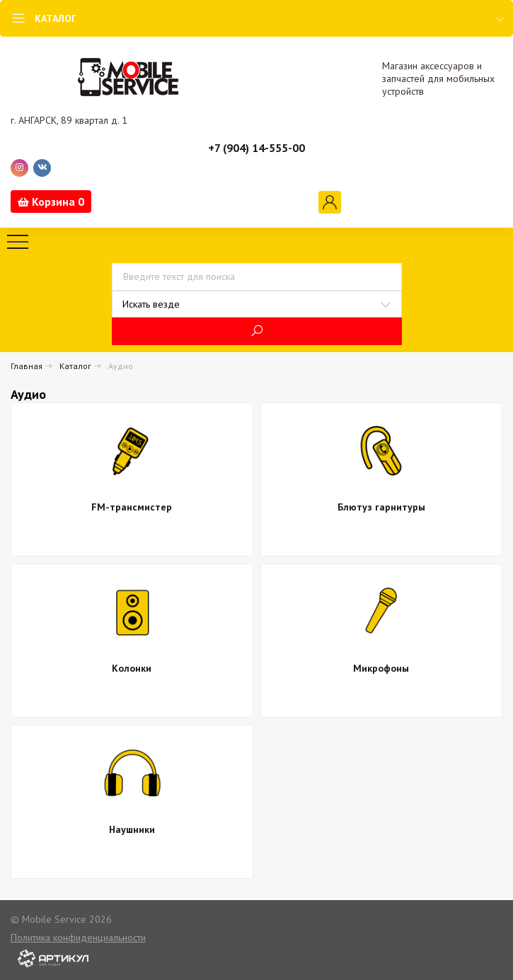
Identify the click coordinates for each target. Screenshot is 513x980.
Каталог (75, 366)
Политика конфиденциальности (78, 938)
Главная (27, 366)
